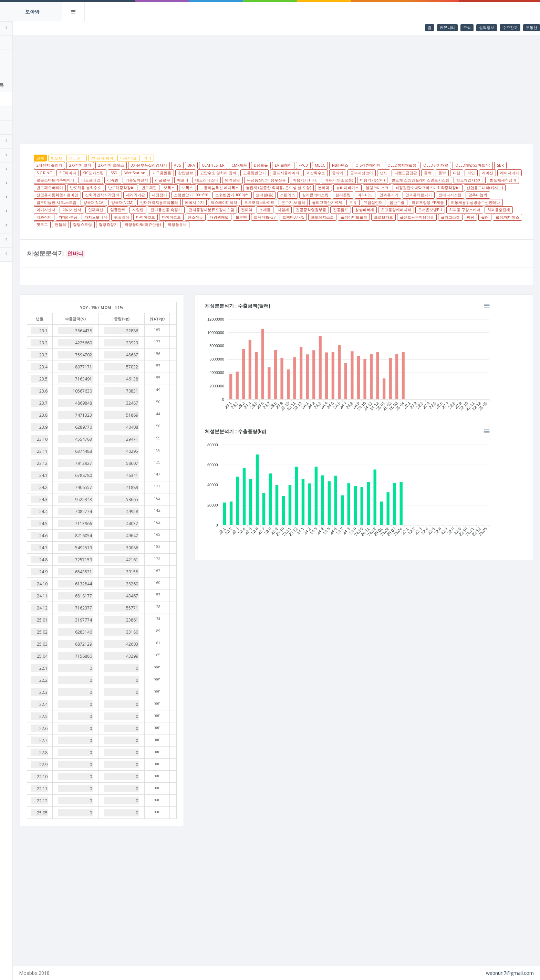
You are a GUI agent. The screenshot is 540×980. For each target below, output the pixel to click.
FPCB (353, 165)
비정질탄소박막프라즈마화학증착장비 (268, 195)
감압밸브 (291, 173)
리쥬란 (294, 180)
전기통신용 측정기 (102, 217)
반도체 (106, 158)
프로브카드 (385, 224)
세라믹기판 (449, 195)
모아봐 (32, 12)
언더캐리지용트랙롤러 (488, 202)
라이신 (179, 180)
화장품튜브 (227, 232)
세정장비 (473, 195)
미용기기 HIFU (486, 180)
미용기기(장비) (134, 187)
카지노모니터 (97, 224)
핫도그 (92, 232)
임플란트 (489, 210)
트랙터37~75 (295, 224)
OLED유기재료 (485, 165)
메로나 (364, 180)
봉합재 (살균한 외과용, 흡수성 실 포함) (119, 195)
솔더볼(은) (135, 202)
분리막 (164, 195)
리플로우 (344, 180)
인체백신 (467, 210)
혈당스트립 (132, 232)
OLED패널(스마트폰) (103, 173)
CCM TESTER (263, 165)
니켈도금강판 (97, 180)
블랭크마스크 (217, 195)
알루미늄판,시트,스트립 (385, 202)
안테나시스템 (321, 202)
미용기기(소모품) (100, 187)
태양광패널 (221, 224)
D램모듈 (310, 165)
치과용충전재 (434, 217)
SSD (219, 173)
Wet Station (240, 173)
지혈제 (219, 217)
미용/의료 (178, 158)
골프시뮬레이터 (391, 173)
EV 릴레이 (333, 165)
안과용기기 (260, 202)
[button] (520, 312)
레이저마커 (201, 180)
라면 (163, 180)
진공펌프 (276, 217)
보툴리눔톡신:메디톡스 (468, 187)
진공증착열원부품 (247, 217)
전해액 (182, 217)
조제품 (201, 217)
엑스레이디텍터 (125, 210)
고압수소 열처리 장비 (323, 173)
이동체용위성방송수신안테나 (377, 210)
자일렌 (510, 210)
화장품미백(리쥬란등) (192, 232)
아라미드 (236, 202)
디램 (148, 180)
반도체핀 (397, 187)
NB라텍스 (390, 165)
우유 (254, 210)
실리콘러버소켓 (186, 202)
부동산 (532, 27)
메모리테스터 (388, 180)
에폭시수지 (96, 210)
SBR (131, 173)
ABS (227, 165)
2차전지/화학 (152, 158)
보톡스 (418, 187)
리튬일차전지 (318, 180)
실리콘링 (214, 202)
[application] (380, 369)
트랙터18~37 (266, 224)
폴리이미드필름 (356, 224)
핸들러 (110, 232)
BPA (241, 165)
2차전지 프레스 (161, 165)
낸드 (489, 173)
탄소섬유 (197, 224)
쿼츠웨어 (123, 224)
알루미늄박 (349, 202)
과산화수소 (421, 173)
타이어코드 (147, 224)
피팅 (472, 224)
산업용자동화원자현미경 (371, 195)
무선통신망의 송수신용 (448, 180)
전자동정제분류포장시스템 (147, 217)
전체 (90, 158)
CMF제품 (289, 165)
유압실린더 (274, 210)
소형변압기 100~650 (505, 195)
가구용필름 (267, 173)
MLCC (370, 165)
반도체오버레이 (298, 187)
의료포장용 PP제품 (329, 210)
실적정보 (487, 27)
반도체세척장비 (265, 187)
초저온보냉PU (366, 217)
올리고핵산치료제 (228, 210)
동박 (120, 180)
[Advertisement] (301, 87)
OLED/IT (126, 158)
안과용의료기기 (289, 202)
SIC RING (149, 173)
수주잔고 (510, 27)
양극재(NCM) (451, 202)
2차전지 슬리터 (99, 165)
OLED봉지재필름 (451, 165)
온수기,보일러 (194, 210)
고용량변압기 (360, 173)
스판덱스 (158, 202)
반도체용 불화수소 (334, 187)
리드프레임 (272, 180)
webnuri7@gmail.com (510, 973)
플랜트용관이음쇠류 (419, 224)
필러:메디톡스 (509, 224)
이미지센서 (418, 210)
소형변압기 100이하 (103, 202)
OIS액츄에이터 (418, 165)
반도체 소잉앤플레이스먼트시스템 (182, 187)
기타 (197, 158)
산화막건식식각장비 (416, 195)
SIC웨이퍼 (173, 173)
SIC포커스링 (198, 173)
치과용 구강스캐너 (400, 217)
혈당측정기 (158, 232)
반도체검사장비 (231, 187)
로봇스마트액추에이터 (237, 180)
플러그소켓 (452, 224)
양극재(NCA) (422, 202)
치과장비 (460, 217)
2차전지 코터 (130, 165)
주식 (467, 27)
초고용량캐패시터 (332, 217)
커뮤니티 (447, 27)
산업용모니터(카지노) (325, 195)
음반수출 (298, 210)
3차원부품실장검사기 (199, 165)
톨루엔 (243, 224)
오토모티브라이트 (160, 210)
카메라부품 (484, 217)
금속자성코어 (467, 173)
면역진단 (414, 180)
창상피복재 (300, 217)
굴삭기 (443, 173)
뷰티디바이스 (188, 195)
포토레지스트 (324, 224)
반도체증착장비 (370, 187)
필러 (487, 224)
